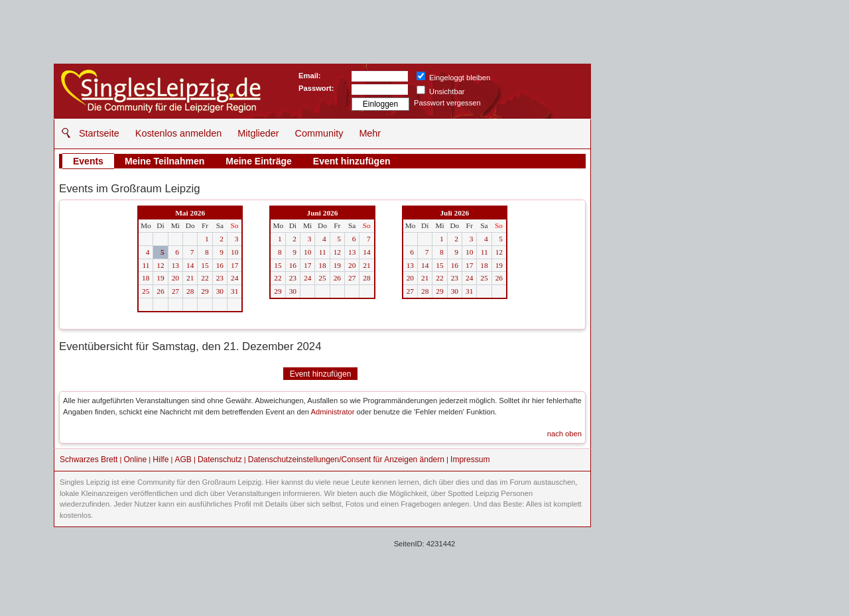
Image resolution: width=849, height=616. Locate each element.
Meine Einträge (259, 161)
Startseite (99, 133)
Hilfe (161, 460)
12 (160, 265)
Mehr (370, 133)
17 (234, 265)
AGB (183, 460)
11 (146, 265)
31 (234, 291)
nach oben (564, 434)
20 (175, 278)
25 (146, 291)
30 (220, 291)
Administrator (333, 412)
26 (160, 291)
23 (220, 278)
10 (234, 252)
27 (175, 291)
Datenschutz (220, 460)
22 (205, 278)
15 (205, 265)
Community (319, 133)
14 (190, 265)
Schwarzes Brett (89, 460)
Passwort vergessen (447, 103)
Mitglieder (258, 133)
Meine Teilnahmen (164, 161)
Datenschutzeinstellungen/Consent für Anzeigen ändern (346, 460)
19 (160, 278)
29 (205, 291)
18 (146, 278)
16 (220, 265)
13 (175, 265)
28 (190, 291)
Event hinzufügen (352, 161)
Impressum (470, 460)
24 (234, 278)
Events (88, 161)
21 (190, 278)
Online (136, 460)
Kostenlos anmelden (178, 133)
